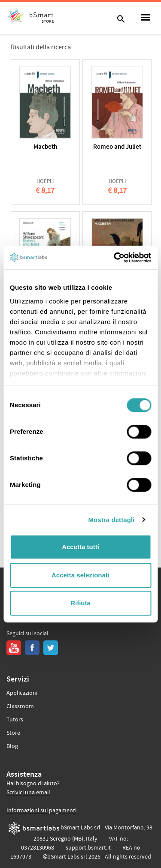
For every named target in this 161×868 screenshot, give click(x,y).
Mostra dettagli (111, 520)
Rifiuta (80, 603)
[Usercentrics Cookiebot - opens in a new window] (115, 258)
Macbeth (45, 147)
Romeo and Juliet (117, 147)
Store (13, 733)
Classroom (20, 706)
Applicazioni (22, 693)
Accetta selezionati (80, 575)
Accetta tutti (80, 547)
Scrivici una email (28, 793)
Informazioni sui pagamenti (41, 811)
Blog (12, 746)
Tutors (15, 720)
